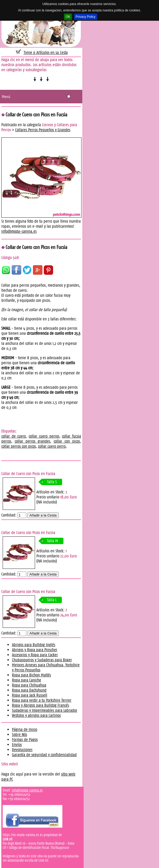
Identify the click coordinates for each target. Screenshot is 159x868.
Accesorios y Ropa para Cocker (35, 655)
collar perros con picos (19, 446)
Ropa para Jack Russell (30, 695)
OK (68, 17)
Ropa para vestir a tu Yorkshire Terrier (42, 700)
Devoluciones (22, 750)
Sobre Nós (20, 734)
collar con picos (67, 441)
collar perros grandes (32, 441)
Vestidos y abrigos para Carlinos (36, 715)
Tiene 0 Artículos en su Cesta (46, 52)
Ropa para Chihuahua (29, 685)
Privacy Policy (86, 17)
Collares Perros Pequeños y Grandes (43, 130)
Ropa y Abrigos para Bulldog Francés (40, 705)
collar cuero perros (44, 436)
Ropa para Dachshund (29, 690)
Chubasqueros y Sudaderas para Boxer (42, 660)
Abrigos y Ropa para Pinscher (35, 650)
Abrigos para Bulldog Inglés (34, 645)
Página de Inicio (25, 729)
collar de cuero (14, 436)
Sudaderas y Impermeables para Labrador (45, 710)
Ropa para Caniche (27, 680)
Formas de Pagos (25, 740)
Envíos (17, 745)
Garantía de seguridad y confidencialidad (44, 755)
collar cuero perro (52, 446)
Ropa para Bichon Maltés (31, 675)
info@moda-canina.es (19, 231)
